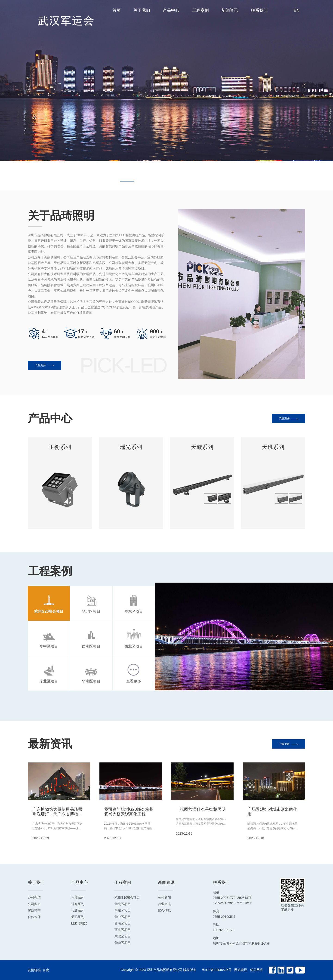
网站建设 (241, 970)
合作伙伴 (34, 917)
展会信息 (164, 910)
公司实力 (34, 904)
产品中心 (171, 10)
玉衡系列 (78, 897)
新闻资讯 (230, 10)
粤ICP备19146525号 (217, 970)
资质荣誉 (34, 910)
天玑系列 (78, 917)
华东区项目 (123, 910)
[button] (127, 181)
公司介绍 (34, 897)
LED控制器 (79, 923)
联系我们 (259, 10)
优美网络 (256, 970)
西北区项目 (123, 930)
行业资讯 (164, 904)
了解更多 (45, 365)
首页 (117, 10)
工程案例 (200, 10)
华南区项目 (123, 943)
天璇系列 (78, 910)
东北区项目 (123, 936)
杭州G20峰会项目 (127, 897)
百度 (46, 970)
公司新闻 (164, 897)
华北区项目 (123, 904)
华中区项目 (123, 917)
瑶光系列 (78, 904)
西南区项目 (123, 923)
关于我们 (142, 10)
